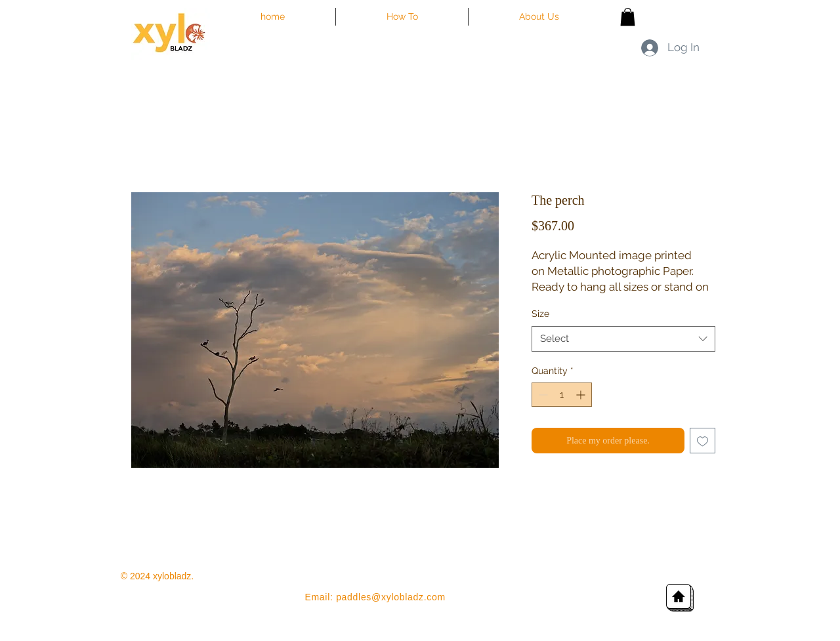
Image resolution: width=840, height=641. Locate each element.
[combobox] (623, 339)
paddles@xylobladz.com (391, 597)
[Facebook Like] (700, 80)
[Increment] (582, 395)
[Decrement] (542, 395)
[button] (628, 17)
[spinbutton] (562, 395)
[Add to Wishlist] (703, 441)
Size (540, 314)
